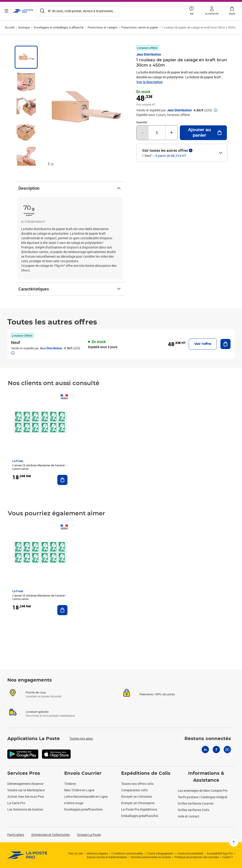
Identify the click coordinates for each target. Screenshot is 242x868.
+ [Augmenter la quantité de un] (171, 133)
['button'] (23, 11)
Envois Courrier (83, 773)
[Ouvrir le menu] (6, 11)
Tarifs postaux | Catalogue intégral (203, 797)
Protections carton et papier (140, 27)
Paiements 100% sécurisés (157, 694)
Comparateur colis (134, 790)
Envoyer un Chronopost (138, 803)
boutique (24, 27)
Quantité (142, 122)
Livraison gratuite (37, 712)
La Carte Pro (16, 803)
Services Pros (24, 773)
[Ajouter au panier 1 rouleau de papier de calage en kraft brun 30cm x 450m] (203, 133)
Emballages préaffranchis (140, 816)
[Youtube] (227, 750)
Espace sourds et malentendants (107, 857)
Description (70, 188)
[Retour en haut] (234, 842)
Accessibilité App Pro (220, 853)
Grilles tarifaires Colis (193, 810)
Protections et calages (103, 27)
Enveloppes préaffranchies (83, 809)
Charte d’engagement (160, 853)
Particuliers (16, 835)
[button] (212, 11)
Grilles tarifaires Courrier (196, 803)
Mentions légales (97, 853)
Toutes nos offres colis (137, 784)
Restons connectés (208, 739)
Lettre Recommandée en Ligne (86, 796)
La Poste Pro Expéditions (139, 809)
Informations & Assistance (206, 777)
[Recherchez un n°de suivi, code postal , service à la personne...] (78, 11)
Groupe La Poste (89, 835)
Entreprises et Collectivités (51, 835)
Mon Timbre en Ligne (79, 790)
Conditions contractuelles (127, 853)
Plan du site (76, 853)
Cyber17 (228, 857)
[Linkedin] (205, 750)
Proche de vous (36, 692)
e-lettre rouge (74, 803)
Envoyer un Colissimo (137, 796)
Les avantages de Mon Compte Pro (203, 790)
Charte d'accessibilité (190, 853)
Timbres (70, 784)
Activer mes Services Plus (26, 796)
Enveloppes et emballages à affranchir (59, 27)
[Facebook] (216, 750)
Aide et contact (189, 816)
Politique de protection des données (197, 857)
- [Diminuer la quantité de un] (142, 133)
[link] (27, 855)
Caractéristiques (70, 289)
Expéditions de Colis (146, 773)
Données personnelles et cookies (151, 857)
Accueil (10, 27)
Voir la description (149, 82)
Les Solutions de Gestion (25, 809)
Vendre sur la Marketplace (26, 790)
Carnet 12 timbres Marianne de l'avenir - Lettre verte (40, 467)
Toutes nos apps (81, 738)
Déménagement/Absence (25, 784)
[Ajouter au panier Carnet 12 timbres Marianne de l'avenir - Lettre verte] (62, 480)
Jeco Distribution (149, 54)
